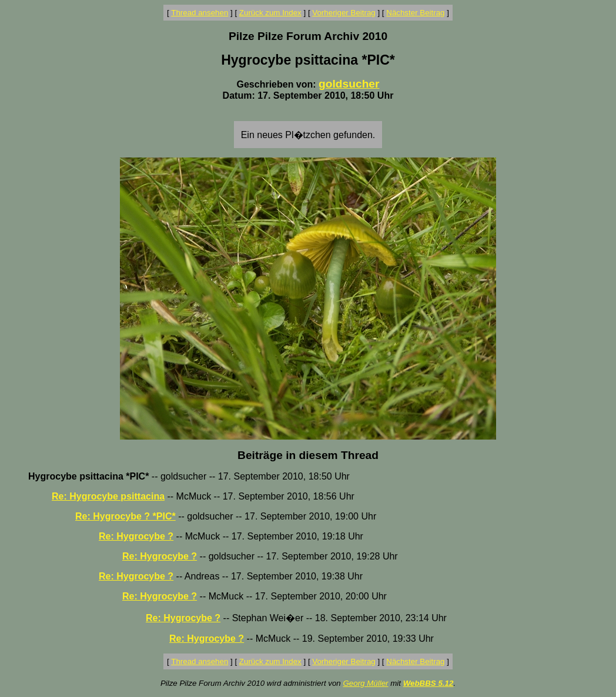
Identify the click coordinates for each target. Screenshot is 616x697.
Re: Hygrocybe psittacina (108, 496)
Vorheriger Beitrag (344, 13)
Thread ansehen (200, 13)
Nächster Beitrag (415, 13)
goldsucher (349, 84)
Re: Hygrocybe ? (136, 536)
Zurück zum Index (270, 13)
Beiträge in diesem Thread (308, 455)
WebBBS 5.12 (428, 683)
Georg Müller (365, 683)
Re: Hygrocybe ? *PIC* (125, 516)
